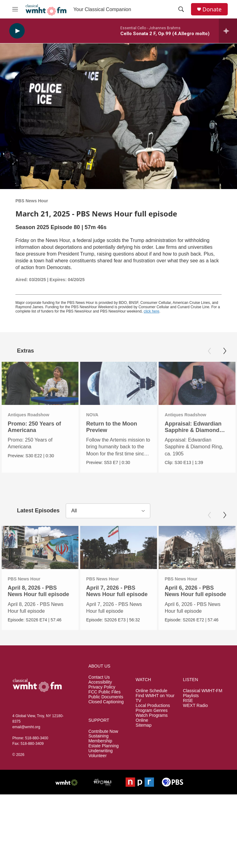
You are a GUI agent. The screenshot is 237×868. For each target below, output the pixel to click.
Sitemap (144, 725)
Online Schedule (152, 690)
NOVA (79, 415)
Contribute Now (103, 731)
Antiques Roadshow (29, 415)
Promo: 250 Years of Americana (34, 427)
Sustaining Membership (100, 739)
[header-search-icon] (181, 9)
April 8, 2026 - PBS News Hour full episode (38, 591)
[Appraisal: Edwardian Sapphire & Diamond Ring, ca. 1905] (197, 383)
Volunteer (97, 756)
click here (152, 311)
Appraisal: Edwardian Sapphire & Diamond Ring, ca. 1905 (193, 430)
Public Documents (106, 697)
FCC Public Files (104, 692)
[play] (17, 31)
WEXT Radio (195, 705)
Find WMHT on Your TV (155, 698)
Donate (212, 9)
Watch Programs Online (152, 718)
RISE (188, 700)
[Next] (225, 351)
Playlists (191, 695)
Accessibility (100, 682)
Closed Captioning (106, 702)
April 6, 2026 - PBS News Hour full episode (195, 591)
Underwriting (100, 751)
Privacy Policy (102, 687)
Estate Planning (103, 746)
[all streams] (228, 31)
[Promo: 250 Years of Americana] (40, 383)
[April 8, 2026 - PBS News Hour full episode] (40, 547)
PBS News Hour (32, 201)
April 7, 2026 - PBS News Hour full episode (117, 591)
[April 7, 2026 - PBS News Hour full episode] (118, 547)
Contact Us (99, 677)
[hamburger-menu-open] (15, 9)
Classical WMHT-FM (203, 690)
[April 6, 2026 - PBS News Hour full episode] (196, 547)
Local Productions (153, 705)
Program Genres (152, 710)
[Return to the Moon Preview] (105, 383)
